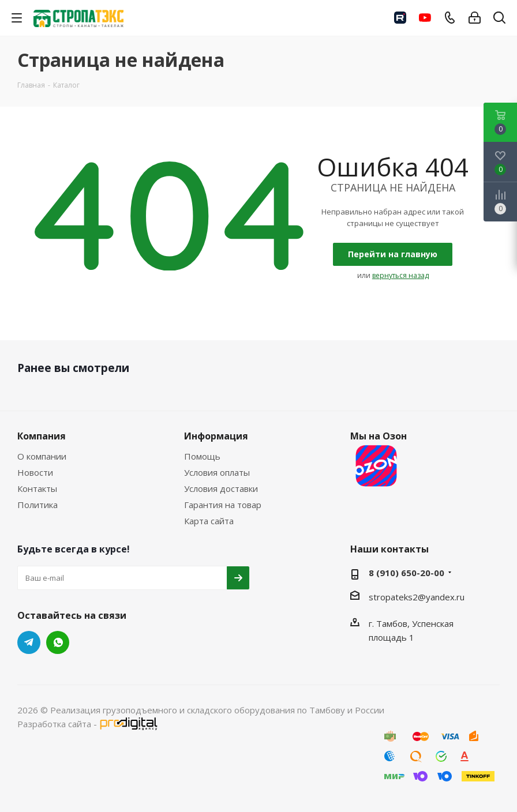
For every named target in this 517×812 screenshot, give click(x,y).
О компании (42, 456)
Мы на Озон (379, 460)
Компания (42, 436)
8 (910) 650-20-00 (407, 573)
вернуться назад (400, 275)
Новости (35, 472)
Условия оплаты (217, 472)
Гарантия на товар (223, 505)
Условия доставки (221, 488)
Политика (38, 505)
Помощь (202, 456)
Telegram (29, 642)
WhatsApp (58, 642)
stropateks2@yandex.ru (417, 597)
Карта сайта (209, 521)
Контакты (37, 488)
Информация (216, 436)
